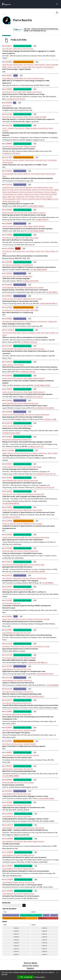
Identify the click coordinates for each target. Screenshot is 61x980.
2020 (30, 185)
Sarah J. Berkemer (8, 128)
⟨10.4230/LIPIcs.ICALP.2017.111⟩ (46, 474)
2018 (30, 412)
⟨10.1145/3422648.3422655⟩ (36, 231)
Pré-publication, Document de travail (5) (15, 918)
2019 (30, 296)
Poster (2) (55, 915)
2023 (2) (45, 931)
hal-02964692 (8, 210)
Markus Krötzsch (18, 658)
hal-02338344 (8, 389)
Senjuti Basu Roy (8, 187)
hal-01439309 (8, 521)
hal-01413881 (8, 534)
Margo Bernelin (7, 65)
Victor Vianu (27, 633)
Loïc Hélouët (16, 238)
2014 (35, 700)
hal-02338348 (8, 412)
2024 (20, 103)
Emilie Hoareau (39, 192)
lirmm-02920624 (9, 248)
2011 (36, 814)
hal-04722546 (8, 125)
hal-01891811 (8, 296)
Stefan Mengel (27, 92)
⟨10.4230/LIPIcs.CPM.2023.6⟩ (11, 153)
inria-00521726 (8, 825)
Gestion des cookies (31, 966)
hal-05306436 (8, 89)
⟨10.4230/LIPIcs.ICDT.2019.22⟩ (33, 397)
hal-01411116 (8, 575)
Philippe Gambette (40, 117)
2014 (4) (17, 946)
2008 (36, 880)
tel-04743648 (8, 103)
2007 (36, 891)
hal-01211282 (8, 655)
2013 (35, 752)
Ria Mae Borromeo (46, 194)
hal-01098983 (8, 711)
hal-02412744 (8, 423)
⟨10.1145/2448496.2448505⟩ (11, 776)
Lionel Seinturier (48, 67)
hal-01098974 (8, 741)
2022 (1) (17, 934)
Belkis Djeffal (19, 78)
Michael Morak (17, 440)
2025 (21, 75)
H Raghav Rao (52, 321)
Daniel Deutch (17, 265)
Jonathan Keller (26, 67)
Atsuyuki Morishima (26, 187)
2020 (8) (17, 937)
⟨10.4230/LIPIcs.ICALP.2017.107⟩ (44, 487)
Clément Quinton (8, 162)
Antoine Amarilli (7, 226)
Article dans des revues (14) (11, 915)
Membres (30, 968)
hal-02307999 (8, 285)
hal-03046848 (8, 223)
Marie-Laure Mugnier (29, 251)
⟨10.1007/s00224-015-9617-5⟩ (45, 674)
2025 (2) (45, 928)
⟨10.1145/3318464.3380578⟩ (39, 270)
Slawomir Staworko (29, 578)
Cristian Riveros (17, 49)
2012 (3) (17, 949)
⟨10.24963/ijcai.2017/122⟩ (36, 447)
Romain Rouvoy (39, 78)
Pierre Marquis (52, 160)
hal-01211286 (8, 644)
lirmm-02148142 (9, 330)
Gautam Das (36, 190)
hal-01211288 (8, 677)
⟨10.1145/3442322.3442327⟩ (36, 206)
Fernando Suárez (28, 494)
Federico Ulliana (50, 251)
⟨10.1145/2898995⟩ (48, 583)
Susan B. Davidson (27, 619)
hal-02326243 (8, 375)
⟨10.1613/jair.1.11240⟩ (50, 419)
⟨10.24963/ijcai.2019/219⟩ (29, 342)
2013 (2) (45, 946)
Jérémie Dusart (29, 160)
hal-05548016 (8, 62)
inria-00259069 (8, 891)
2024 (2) (17, 931)
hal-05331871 (8, 75)
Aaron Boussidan (18, 117)
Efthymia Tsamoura (39, 213)
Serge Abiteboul (7, 633)
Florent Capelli (17, 92)
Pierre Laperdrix (37, 67)
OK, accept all (25, 977)
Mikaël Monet (27, 299)
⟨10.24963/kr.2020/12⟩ (42, 220)
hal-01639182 (8, 491)
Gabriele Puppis (39, 174)
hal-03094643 (8, 273)
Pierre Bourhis (7, 49)
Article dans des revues (20, 171)
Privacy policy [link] (39, 977)
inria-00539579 (8, 814)
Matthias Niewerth (39, 226)
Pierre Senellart (30, 197)
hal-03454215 (8, 171)
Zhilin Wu (36, 755)
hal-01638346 (8, 437)
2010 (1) (17, 952)
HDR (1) (47, 915)
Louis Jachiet (28, 213)
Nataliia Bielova (18, 65)
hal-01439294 (8, 507)
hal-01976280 (8, 307)
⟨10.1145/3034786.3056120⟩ (11, 503)
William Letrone (7, 67)
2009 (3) (45, 952)
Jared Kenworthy (8, 194)
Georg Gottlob (28, 288)
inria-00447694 (8, 839)
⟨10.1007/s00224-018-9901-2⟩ (48, 303)
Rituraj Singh (34, 238)
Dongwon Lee (28, 194)
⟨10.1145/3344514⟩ (52, 292)
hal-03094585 (8, 319)
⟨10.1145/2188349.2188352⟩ (46, 798)
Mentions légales (31, 963)
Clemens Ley (28, 680)
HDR (15, 103)
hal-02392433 (8, 400)
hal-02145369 (8, 346)
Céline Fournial (29, 117)
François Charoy (13, 190)
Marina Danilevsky (25, 190)
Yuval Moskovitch (27, 265)
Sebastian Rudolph (30, 658)
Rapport (18, 249)
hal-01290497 (8, 630)
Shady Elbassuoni (13, 192)
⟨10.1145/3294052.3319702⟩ (42, 385)
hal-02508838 (8, 235)
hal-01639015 (8, 478)
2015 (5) (45, 943)
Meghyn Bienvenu (8, 365)
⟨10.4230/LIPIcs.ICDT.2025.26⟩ (16, 99)
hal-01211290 (8, 689)
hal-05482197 (8, 46)
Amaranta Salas (28, 49)
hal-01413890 (8, 548)
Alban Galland (40, 828)
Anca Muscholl (28, 755)
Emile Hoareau (42, 321)
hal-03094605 (8, 262)
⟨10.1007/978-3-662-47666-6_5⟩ (38, 662)
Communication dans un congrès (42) (32, 915)
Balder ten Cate (29, 174)
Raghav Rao (11, 197)
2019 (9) (45, 937)
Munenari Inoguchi (50, 192)
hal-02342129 (8, 362)
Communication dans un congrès (22, 46)
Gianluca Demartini (47, 190)
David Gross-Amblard (26, 192)
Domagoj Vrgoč (27, 276)
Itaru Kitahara (19, 194)
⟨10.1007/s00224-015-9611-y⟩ (35, 696)
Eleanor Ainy (6, 619)
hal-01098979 (8, 727)
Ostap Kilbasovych (8, 78)
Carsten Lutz (16, 603)
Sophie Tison (40, 251)
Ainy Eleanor (6, 646)
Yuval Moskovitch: (28, 590)
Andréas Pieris (27, 440)
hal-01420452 (8, 616)
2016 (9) (17, 943)
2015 (35, 644)
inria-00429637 (8, 866)
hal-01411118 (8, 562)
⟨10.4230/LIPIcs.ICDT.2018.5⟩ (11, 433)
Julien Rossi (17, 67)
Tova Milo (46, 619)
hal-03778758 (8, 157)
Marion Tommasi (22, 199)
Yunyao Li (37, 194)
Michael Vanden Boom (31, 403)
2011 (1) (45, 949)
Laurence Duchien (18, 160)
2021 (30, 171)
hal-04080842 (8, 144)
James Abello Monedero (41, 187)
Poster (16, 75)
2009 (36, 839)
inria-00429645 (8, 852)
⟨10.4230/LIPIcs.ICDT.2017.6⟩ (11, 517)
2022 (37, 157)
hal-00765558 (8, 802)
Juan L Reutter (17, 276)
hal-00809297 (8, 752)
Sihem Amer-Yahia (14, 201)
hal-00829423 (8, 766)
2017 (35, 437)
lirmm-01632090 (9, 450)
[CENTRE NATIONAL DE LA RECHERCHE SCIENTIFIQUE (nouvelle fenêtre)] (9, 23)
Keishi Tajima (40, 197)
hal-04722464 (8, 114)
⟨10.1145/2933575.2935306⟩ (37, 572)
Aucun (33, 912)
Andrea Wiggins (47, 199)
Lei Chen (16, 187)
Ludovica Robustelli (52, 65)
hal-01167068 (8, 666)
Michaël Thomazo (39, 349)
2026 (35, 46)
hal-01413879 (8, 587)
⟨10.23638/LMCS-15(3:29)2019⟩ (45, 408)
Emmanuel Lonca (41, 160)
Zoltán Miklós (34, 310)
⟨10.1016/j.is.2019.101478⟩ (30, 281)
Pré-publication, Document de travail (23, 62)
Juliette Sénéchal (39, 65)
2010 (36, 825)
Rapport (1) (43, 918)
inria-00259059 (8, 879)
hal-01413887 (8, 600)
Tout (5, 912)
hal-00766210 (8, 791)
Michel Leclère (17, 251)
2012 (35, 780)
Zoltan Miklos (25, 238)
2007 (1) (45, 954)
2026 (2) (17, 928)
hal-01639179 (8, 464)
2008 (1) (17, 954)
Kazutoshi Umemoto (35, 199)
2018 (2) (17, 940)
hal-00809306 (8, 780)
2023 (35, 125)
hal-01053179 (8, 700)
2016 (37, 521)
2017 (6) (45, 940)
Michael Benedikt (8, 174)
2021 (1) (45, 934)
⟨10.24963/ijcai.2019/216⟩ (28, 372)
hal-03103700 (8, 184)
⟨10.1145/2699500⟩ (53, 685)
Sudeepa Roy (20, 197)
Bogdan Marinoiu (29, 828)
